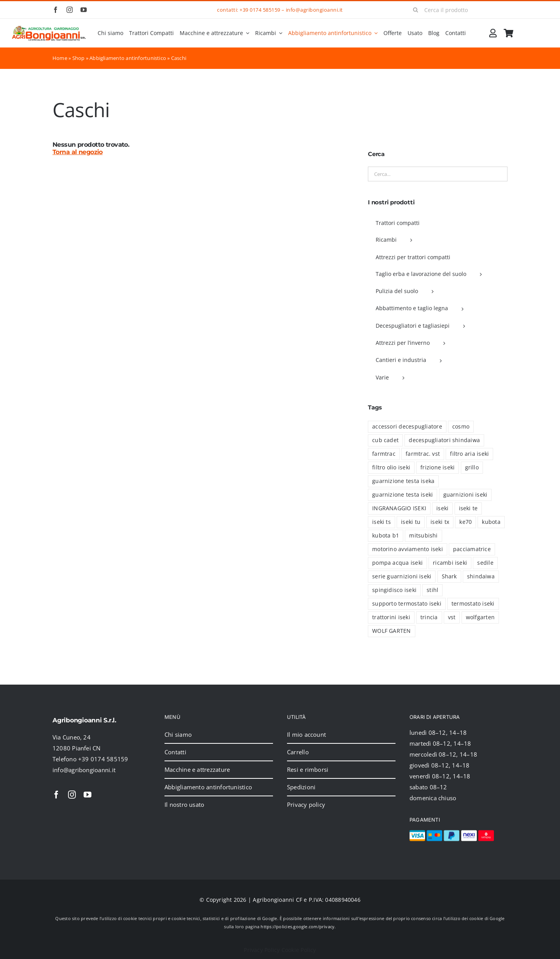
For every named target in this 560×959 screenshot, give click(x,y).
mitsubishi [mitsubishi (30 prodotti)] (423, 536)
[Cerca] (416, 10)
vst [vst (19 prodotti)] (452, 617)
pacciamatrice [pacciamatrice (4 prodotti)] (472, 549)
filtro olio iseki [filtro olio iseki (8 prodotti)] (391, 467)
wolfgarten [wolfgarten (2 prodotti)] (480, 617)
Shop (79, 58)
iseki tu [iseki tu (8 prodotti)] (411, 522)
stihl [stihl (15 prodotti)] (432, 590)
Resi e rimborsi (308, 769)
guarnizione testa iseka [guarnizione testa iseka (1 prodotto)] (403, 481)
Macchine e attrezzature (197, 769)
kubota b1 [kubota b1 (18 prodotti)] (386, 536)
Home (60, 58)
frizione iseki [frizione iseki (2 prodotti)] (437, 467)
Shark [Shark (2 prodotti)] (449, 576)
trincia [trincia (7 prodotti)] (429, 617)
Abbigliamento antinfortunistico (128, 58)
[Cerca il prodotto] (458, 10)
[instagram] (70, 10)
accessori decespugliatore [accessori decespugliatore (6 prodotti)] (407, 427)
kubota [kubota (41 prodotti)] (491, 522)
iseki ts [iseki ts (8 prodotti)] (381, 522)
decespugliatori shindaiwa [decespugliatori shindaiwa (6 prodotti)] (444, 440)
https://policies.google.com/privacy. (298, 927)
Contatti (175, 752)
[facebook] (56, 10)
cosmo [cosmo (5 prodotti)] (461, 427)
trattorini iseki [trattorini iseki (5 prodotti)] (391, 617)
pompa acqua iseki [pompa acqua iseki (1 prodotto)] (397, 563)
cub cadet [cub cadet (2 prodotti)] (385, 440)
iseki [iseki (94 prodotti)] (442, 508)
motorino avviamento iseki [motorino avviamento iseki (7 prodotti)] (408, 549)
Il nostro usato (184, 804)
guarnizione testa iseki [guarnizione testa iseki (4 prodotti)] (402, 495)
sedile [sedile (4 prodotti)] (485, 563)
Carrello (298, 752)
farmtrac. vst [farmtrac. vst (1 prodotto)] (423, 454)
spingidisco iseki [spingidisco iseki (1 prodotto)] (394, 590)
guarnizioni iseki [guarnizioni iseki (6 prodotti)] (465, 495)
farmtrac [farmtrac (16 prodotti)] (384, 454)
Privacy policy (306, 804)
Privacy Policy (262, 950)
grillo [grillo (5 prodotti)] (472, 467)
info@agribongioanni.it (314, 10)
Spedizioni (301, 787)
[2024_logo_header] (49, 28)
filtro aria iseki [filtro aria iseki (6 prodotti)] (469, 454)
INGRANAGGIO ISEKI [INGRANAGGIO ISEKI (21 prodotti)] (399, 508)
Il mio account (306, 734)
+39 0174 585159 (260, 10)
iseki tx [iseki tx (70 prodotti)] (440, 522)
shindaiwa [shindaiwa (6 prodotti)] (481, 576)
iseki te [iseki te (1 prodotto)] (468, 508)
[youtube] (84, 10)
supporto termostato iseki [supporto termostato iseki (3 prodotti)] (407, 604)
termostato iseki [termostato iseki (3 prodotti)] (473, 604)
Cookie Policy (299, 950)
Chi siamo (178, 734)
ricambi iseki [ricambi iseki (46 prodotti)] (450, 563)
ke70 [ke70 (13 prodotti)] (465, 522)
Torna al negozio (78, 152)
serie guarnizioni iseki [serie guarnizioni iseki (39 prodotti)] (402, 576)
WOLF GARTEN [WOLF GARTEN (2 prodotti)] (391, 631)
